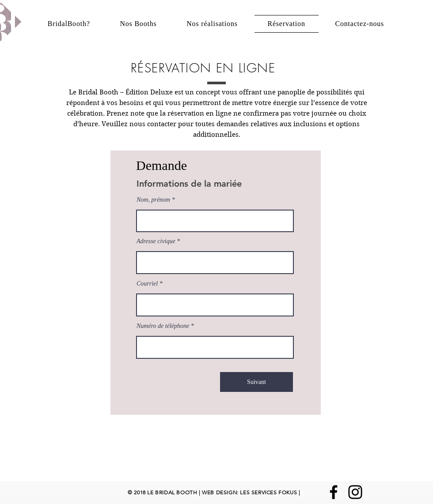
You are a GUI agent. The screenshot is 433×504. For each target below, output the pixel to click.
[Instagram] (355, 492)
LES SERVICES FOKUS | (270, 492)
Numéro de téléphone (163, 326)
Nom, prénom (153, 200)
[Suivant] (256, 382)
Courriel (147, 284)
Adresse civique (157, 241)
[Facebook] (334, 492)
